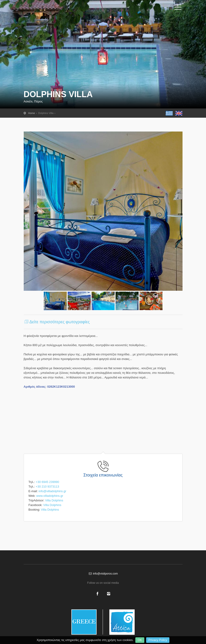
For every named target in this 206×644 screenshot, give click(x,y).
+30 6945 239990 (47, 482)
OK (140, 640)
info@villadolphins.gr (52, 491)
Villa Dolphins (54, 500)
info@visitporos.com (103, 574)
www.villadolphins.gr (50, 496)
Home (32, 113)
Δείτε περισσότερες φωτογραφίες (57, 322)
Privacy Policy (158, 640)
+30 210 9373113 (47, 487)
